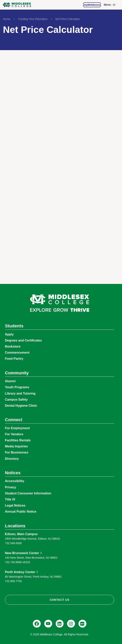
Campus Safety (16, 400)
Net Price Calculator (68, 19)
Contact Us (59, 600)
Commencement (17, 353)
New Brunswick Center (22, 553)
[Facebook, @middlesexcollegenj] (37, 624)
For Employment (17, 428)
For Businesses (17, 452)
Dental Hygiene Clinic (21, 406)
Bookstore (13, 346)
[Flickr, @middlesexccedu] (82, 624)
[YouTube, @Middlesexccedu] (48, 624)
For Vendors (14, 434)
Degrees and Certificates (23, 340)
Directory (12, 459)
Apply (9, 334)
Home (7, 19)
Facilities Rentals (18, 440)
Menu (110, 5)
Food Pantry (14, 359)
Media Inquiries (16, 446)
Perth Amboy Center (20, 572)
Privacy (11, 487)
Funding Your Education (33, 19)
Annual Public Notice (21, 512)
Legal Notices (15, 505)
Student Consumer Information (28, 493)
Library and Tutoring (20, 393)
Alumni (10, 381)
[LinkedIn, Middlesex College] (60, 624)
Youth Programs (17, 387)
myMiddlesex (92, 5)
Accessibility (15, 481)
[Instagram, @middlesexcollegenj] (71, 624)
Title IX (10, 499)
